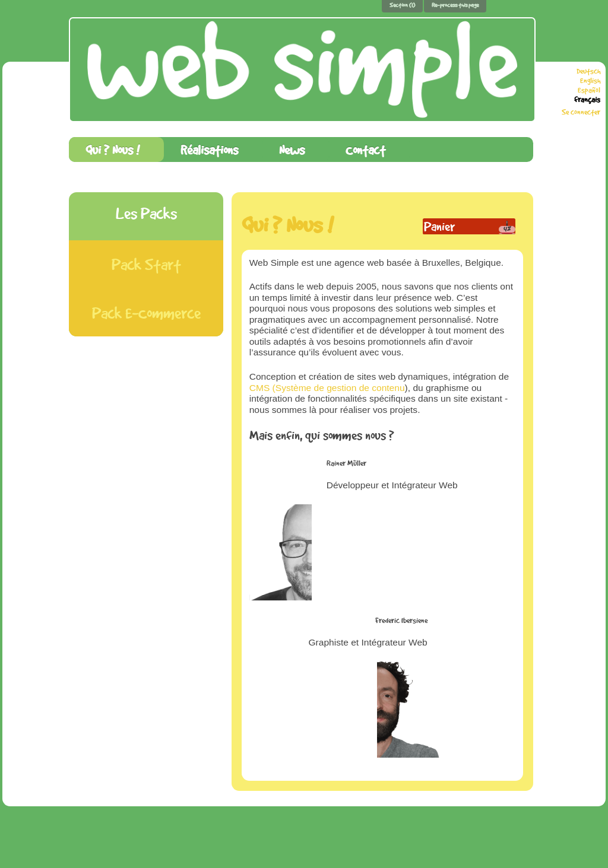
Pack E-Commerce (146, 313)
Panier (439, 226)
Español (589, 90)
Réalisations (209, 150)
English (590, 81)
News (292, 150)
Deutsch (588, 71)
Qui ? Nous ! (113, 150)
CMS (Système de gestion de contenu (327, 388)
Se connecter (581, 112)
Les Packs (146, 213)
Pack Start (146, 264)
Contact (365, 150)
